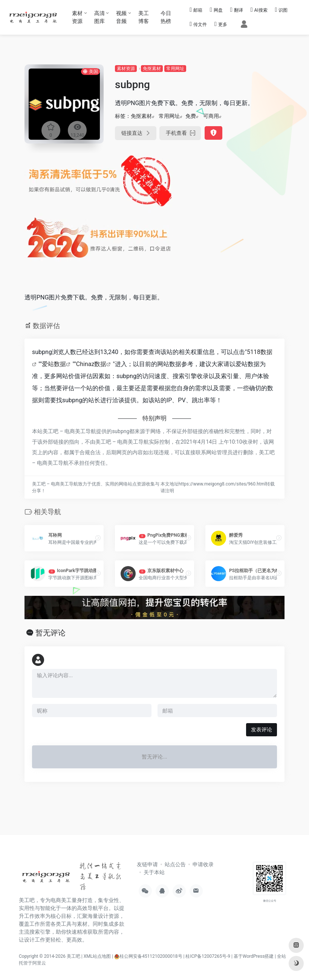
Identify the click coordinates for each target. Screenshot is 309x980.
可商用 (211, 116)
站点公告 (175, 864)
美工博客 (144, 17)
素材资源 (77, 17)
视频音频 (121, 17)
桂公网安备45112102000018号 (148, 956)
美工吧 (73, 956)
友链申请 (147, 864)
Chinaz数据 (91, 364)
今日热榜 (166, 17)
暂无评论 (50, 633)
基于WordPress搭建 (254, 956)
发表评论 (262, 730)
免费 (191, 116)
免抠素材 (152, 69)
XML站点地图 (97, 956)
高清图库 (99, 17)
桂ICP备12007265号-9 (208, 956)
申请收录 (203, 864)
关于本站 (154, 872)
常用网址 (175, 69)
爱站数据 (54, 364)
